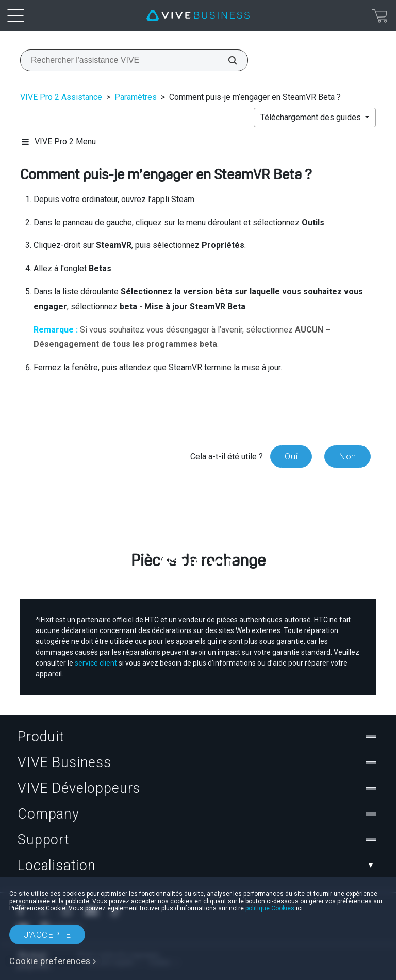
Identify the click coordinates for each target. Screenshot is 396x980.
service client (96, 663)
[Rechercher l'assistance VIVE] (227, 60)
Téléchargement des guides (312, 117)
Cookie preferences (50, 961)
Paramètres (136, 97)
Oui (291, 456)
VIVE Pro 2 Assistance (61, 97)
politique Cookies (270, 908)
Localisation (198, 866)
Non (348, 456)
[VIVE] (198, 15)
